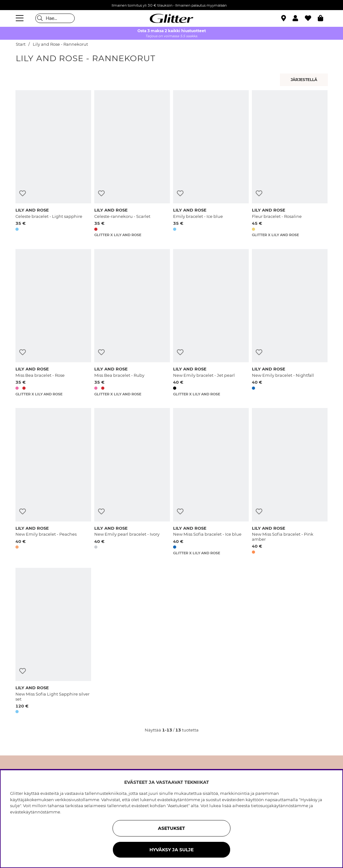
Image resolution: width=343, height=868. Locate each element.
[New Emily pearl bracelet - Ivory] (132, 482)
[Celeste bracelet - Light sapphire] (53, 164)
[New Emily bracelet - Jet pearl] (211, 323)
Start (21, 44)
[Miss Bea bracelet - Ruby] (132, 323)
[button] (299, 18)
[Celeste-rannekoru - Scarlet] (132, 164)
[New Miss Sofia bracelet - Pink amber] (290, 482)
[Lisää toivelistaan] (23, 193)
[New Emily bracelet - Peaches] (53, 482)
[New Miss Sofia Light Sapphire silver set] (53, 642)
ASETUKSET (171, 828)
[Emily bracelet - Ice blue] (211, 164)
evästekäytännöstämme (35, 812)
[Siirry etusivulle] (171, 18)
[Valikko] (20, 18)
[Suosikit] (311, 18)
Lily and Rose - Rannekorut (60, 44)
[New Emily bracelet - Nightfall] (290, 323)
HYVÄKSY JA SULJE (171, 850)
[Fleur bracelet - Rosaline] (290, 164)
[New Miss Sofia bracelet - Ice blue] (211, 482)
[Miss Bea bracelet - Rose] (53, 323)
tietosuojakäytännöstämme (280, 806)
